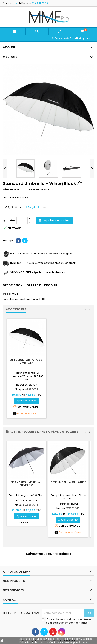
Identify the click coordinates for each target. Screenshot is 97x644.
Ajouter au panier (54, 220)
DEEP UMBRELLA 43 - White (68, 482)
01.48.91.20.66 (40, 3)
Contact (8, 3)
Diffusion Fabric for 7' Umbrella (27, 361)
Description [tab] (13, 285)
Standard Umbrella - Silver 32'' (27, 484)
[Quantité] (22, 220)
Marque (34, 189)
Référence (9, 189)
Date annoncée (27, 413)
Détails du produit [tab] (42, 285)
